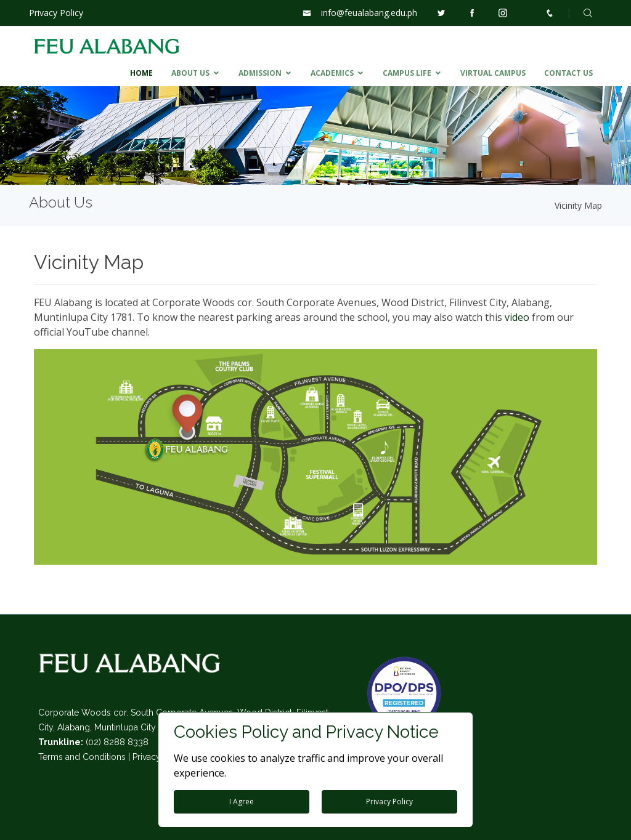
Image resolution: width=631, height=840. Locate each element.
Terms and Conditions (82, 757)
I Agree (242, 802)
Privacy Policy (56, 13)
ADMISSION (260, 73)
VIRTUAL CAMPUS (493, 73)
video (517, 317)
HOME (141, 73)
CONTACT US (568, 73)
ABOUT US (190, 73)
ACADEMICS (332, 73)
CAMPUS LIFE (407, 73)
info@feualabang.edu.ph (369, 13)
